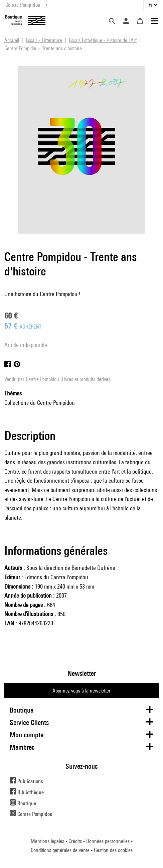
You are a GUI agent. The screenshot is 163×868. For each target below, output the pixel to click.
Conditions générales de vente (60, 850)
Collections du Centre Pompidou (40, 403)
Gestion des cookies (113, 850)
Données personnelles (108, 841)
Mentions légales (47, 841)
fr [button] (151, 5)
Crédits (75, 841)
